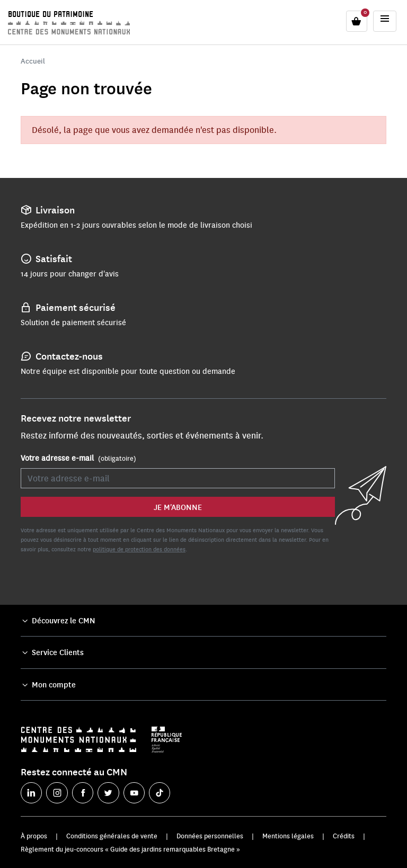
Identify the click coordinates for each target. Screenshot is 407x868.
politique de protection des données (139, 549)
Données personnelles (210, 836)
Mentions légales (288, 836)
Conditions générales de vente (112, 836)
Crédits (344, 836)
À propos (34, 836)
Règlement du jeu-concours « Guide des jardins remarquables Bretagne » (130, 849)
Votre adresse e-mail (78, 458)
